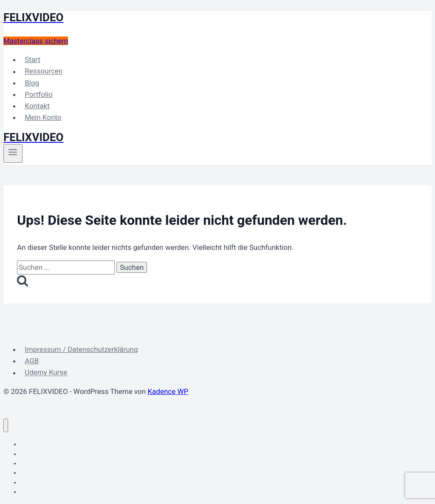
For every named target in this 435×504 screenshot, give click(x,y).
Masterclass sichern (36, 41)
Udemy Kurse (46, 373)
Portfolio (39, 94)
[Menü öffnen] (13, 153)
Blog (32, 83)
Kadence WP (168, 391)
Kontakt (37, 106)
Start (32, 59)
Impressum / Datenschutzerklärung (81, 349)
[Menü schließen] (6, 426)
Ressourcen (44, 71)
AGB (32, 361)
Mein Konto (43, 117)
